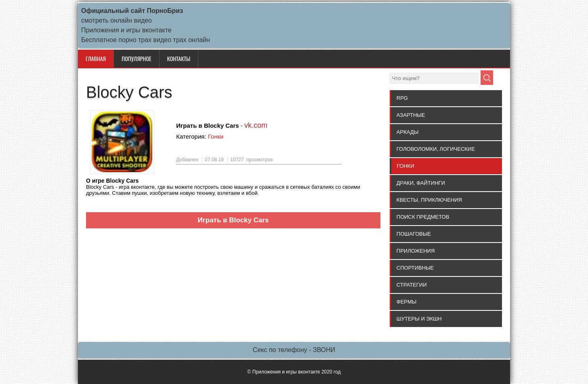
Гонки (216, 136)
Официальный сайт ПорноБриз (132, 11)
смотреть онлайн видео (117, 20)
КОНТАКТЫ (179, 58)
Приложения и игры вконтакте (126, 30)
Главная (96, 58)
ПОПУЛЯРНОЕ (136, 58)
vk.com (256, 125)
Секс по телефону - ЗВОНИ (294, 350)
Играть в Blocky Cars (233, 220)
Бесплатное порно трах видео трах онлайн (146, 40)
